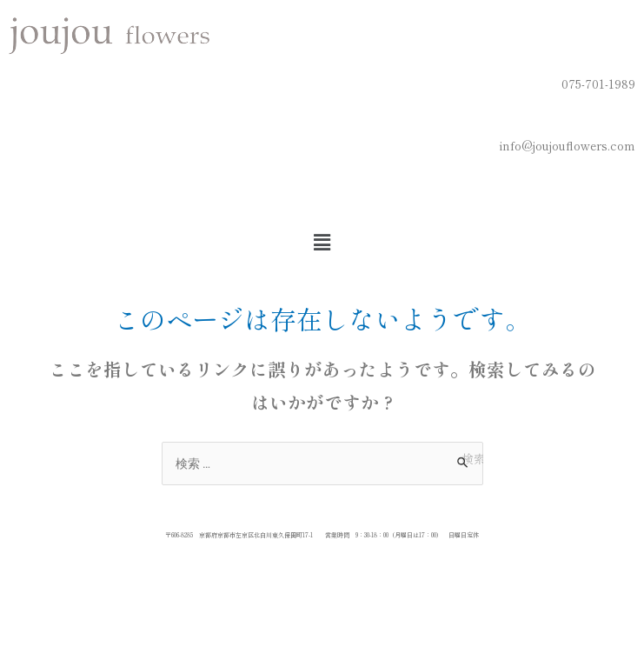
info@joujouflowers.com (568, 145)
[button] (322, 241)
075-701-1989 (598, 83)
